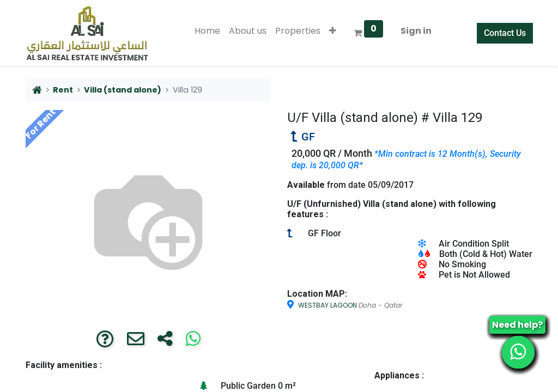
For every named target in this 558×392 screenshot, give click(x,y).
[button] (333, 31)
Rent (63, 90)
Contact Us (504, 33)
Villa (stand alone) (123, 90)
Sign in (416, 31)
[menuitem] (207, 31)
